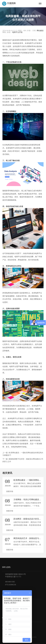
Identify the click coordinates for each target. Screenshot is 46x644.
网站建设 (40, 31)
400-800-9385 (10, 582)
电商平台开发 (17, 32)
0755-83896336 (11, 585)
